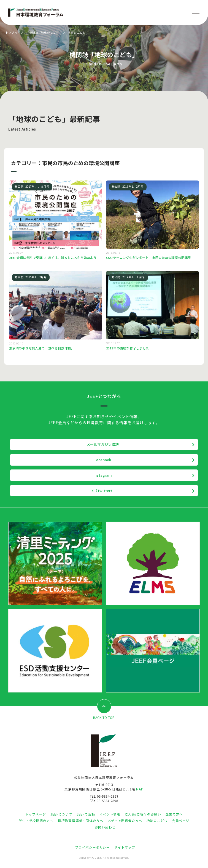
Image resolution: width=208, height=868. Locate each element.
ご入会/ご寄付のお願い (143, 814)
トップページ (14, 33)
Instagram (103, 475)
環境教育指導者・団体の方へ (80, 821)
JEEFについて (61, 814)
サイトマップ (125, 847)
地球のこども (157, 821)
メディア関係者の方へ (125, 821)
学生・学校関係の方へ (36, 821)
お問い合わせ (105, 827)
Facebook (103, 460)
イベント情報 (110, 814)
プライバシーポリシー (92, 847)
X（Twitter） (103, 491)
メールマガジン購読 (103, 444)
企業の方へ (174, 814)
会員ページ (181, 821)
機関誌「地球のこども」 (46, 33)
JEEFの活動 (86, 814)
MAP (140, 789)
